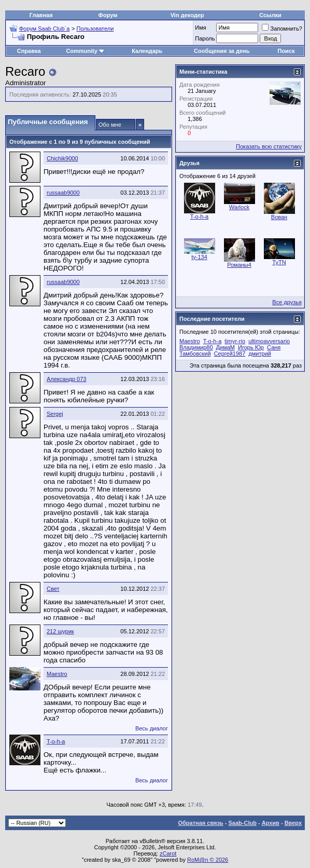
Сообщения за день (222, 51)
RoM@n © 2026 (208, 860)
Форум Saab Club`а (45, 29)
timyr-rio (235, 341)
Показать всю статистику (269, 146)
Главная (41, 15)
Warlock (239, 207)
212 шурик (60, 631)
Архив (271, 823)
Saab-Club (242, 823)
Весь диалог (152, 728)
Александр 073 (66, 379)
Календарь (147, 51)
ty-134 (199, 257)
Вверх (293, 823)
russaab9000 (63, 193)
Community (85, 51)
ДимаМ (226, 347)
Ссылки (270, 15)
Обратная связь (201, 823)
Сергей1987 (230, 354)
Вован (279, 217)
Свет (53, 589)
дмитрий (260, 354)
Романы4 (239, 265)
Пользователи (95, 29)
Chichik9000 (62, 158)
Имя (200, 28)
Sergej (55, 414)
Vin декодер (187, 15)
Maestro (57, 674)
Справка (29, 51)
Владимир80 (196, 347)
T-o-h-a (56, 741)
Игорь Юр (251, 347)
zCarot (168, 853)
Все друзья (287, 302)
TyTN (279, 262)
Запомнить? (282, 29)
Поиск (286, 51)
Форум (108, 15)
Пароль (205, 38)
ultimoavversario (269, 341)
